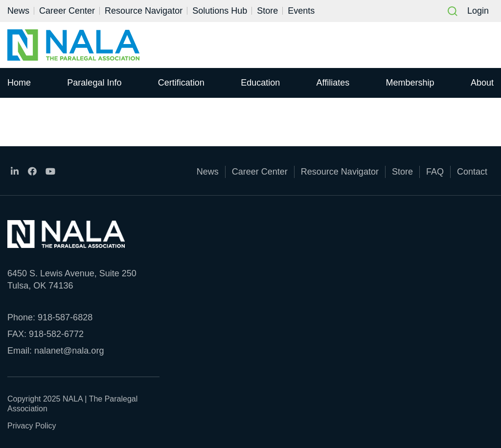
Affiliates (333, 83)
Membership (410, 83)
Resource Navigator (144, 11)
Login (478, 11)
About (482, 83)
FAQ (435, 172)
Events (301, 11)
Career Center (67, 11)
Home (19, 83)
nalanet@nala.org (69, 351)
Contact (472, 172)
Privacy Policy (32, 426)
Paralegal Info (94, 83)
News (18, 11)
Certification (181, 83)
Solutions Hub (220, 11)
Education (260, 83)
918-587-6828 (65, 317)
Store (267, 11)
